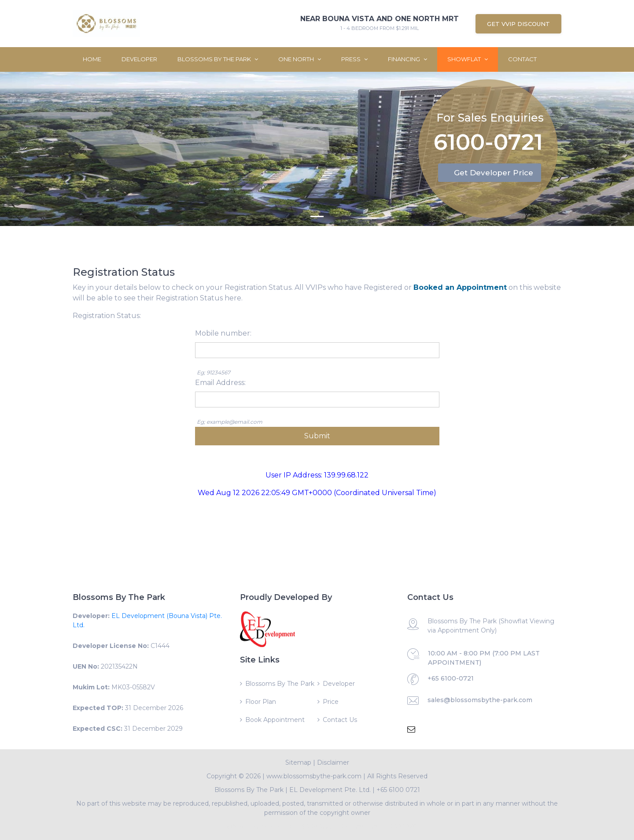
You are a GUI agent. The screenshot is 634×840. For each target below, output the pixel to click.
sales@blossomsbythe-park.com (480, 700)
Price (331, 702)
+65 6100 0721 (398, 790)
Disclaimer (333, 762)
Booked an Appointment (460, 287)
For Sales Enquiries (490, 115)
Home (92, 59)
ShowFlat (468, 59)
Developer (139, 59)
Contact (522, 59)
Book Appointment (275, 720)
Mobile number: (223, 333)
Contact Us (340, 720)
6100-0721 (488, 142)
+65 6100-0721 (451, 678)
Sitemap (298, 762)
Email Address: (220, 383)
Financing (407, 59)
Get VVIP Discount (518, 24)
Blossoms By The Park (218, 59)
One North (300, 59)
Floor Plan (261, 702)
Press (354, 59)
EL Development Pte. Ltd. (330, 790)
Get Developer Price (494, 173)
